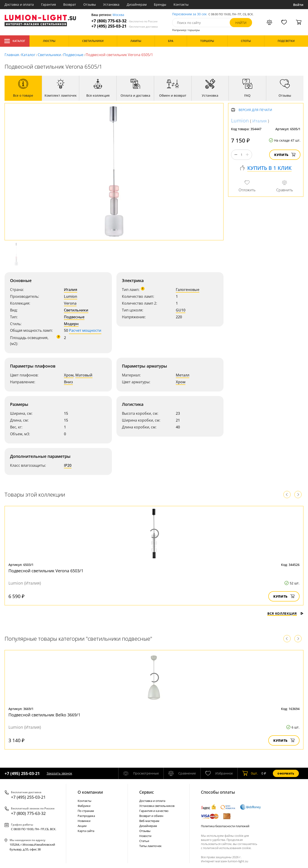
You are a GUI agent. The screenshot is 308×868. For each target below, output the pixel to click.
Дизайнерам (137, 4)
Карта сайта (86, 831)
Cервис (147, 792)
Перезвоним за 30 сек (189, 14)
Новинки (84, 821)
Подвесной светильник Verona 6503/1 (46, 571)
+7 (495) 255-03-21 (125, 26)
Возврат (70, 4)
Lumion (71, 296)
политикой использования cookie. (227, 848)
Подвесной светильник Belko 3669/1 (44, 715)
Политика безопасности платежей (225, 826)
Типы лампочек (150, 846)
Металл (183, 375)
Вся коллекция (285, 613)
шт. (250, 773)
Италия (71, 290)
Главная (12, 55)
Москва (118, 15)
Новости (145, 836)
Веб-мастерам (149, 821)
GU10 (181, 310)
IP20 (68, 465)
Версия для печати (255, 110)
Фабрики (84, 806)
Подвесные (73, 55)
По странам (86, 811)
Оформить (286, 773)
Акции (82, 826)
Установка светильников (157, 806)
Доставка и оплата (19, 4)
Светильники (49, 55)
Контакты (181, 4)
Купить (285, 155)
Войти (298, 5)
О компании (90, 792)
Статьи (144, 841)
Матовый (84, 375)
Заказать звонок (59, 773)
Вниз (68, 382)
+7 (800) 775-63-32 (124, 21)
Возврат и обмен (151, 816)
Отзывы (90, 4)
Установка (111, 4)
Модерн (71, 324)
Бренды (160, 4)
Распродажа (86, 816)
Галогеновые (188, 290)
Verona (70, 303)
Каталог (15, 41)
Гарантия (49, 4)
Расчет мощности (85, 330)
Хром (69, 375)
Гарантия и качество (154, 811)
